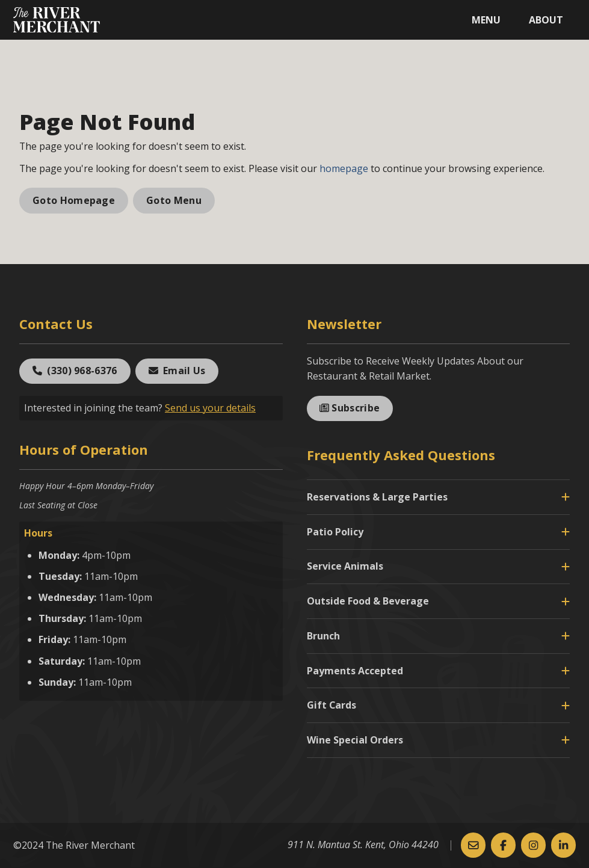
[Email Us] (473, 845)
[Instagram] (533, 845)
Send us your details (210, 408)
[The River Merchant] (57, 20)
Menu (486, 20)
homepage (344, 168)
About (546, 20)
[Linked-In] (563, 845)
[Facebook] (503, 845)
